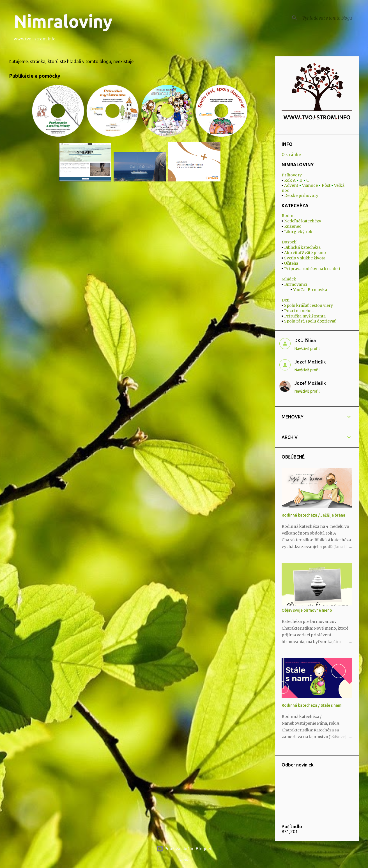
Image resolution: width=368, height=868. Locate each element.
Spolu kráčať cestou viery (309, 305)
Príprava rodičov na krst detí (312, 269)
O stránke (291, 155)
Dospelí (289, 242)
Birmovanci (296, 284)
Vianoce (310, 185)
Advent (291, 185)
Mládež (289, 279)
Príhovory (292, 175)
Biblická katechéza (302, 247)
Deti (286, 300)
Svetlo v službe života (305, 258)
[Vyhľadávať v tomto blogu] (330, 18)
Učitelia (291, 263)
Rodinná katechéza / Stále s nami (312, 705)
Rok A (290, 180)
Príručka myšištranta (305, 316)
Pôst (326, 185)
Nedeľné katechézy (303, 221)
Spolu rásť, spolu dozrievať (310, 321)
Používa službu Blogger (184, 849)
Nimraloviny (63, 21)
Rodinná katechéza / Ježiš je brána (313, 515)
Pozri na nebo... (299, 311)
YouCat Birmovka (310, 290)
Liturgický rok (298, 232)
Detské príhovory (301, 195)
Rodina (289, 216)
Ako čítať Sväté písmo (305, 253)
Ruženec (293, 226)
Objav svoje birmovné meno (307, 610)
